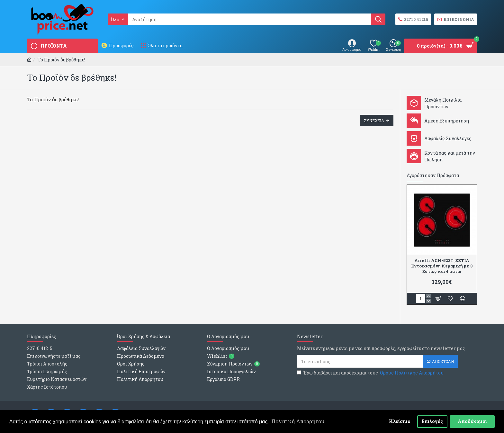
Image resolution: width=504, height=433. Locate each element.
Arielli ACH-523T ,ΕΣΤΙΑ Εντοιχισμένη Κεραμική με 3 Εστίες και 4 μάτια (442, 266)
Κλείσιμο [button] (400, 421)
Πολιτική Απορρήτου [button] (298, 421)
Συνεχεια (374, 121)
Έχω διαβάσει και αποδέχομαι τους (371, 373)
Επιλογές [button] (432, 421)
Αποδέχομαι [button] (472, 421)
